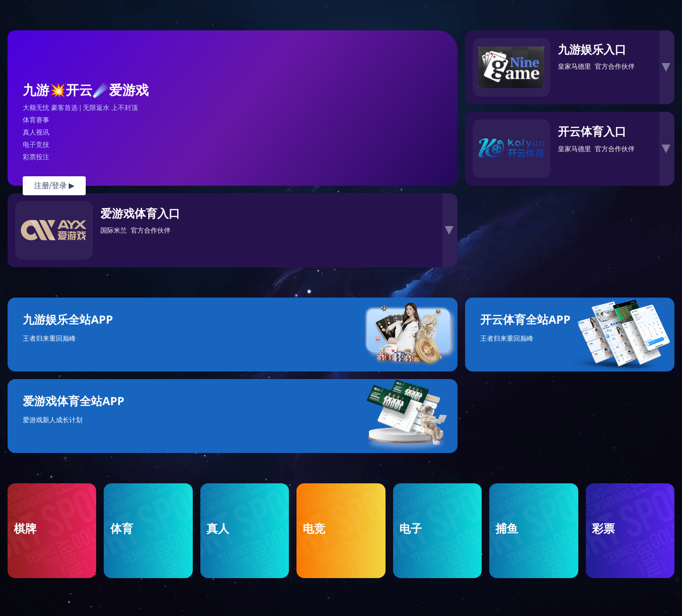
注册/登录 (54, 186)
